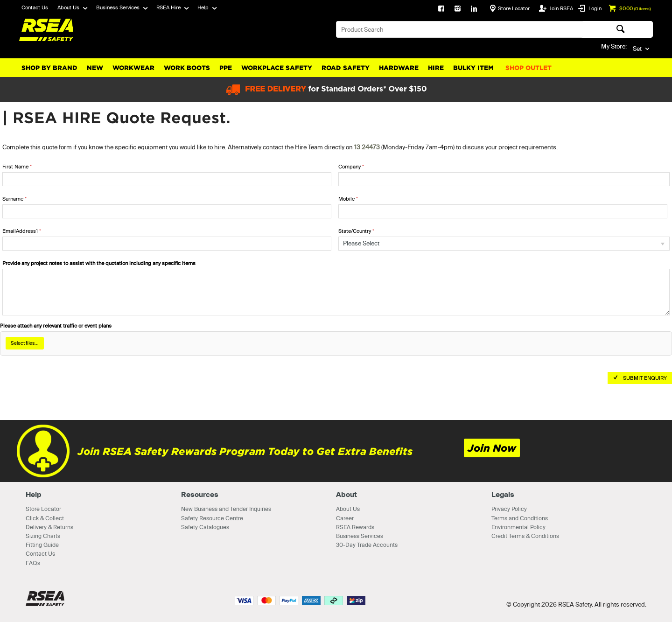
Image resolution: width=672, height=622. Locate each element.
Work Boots (187, 68)
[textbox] (460, 29)
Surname (13, 199)
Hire (436, 68)
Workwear (133, 68)
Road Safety (346, 68)
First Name (15, 167)
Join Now (492, 448)
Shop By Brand (49, 68)
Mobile (346, 199)
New (95, 68)
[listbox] (504, 244)
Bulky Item (473, 68)
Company (350, 167)
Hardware (399, 68)
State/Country (355, 231)
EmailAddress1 (20, 231)
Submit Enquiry (645, 378)
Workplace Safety (277, 68)
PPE (226, 68)
